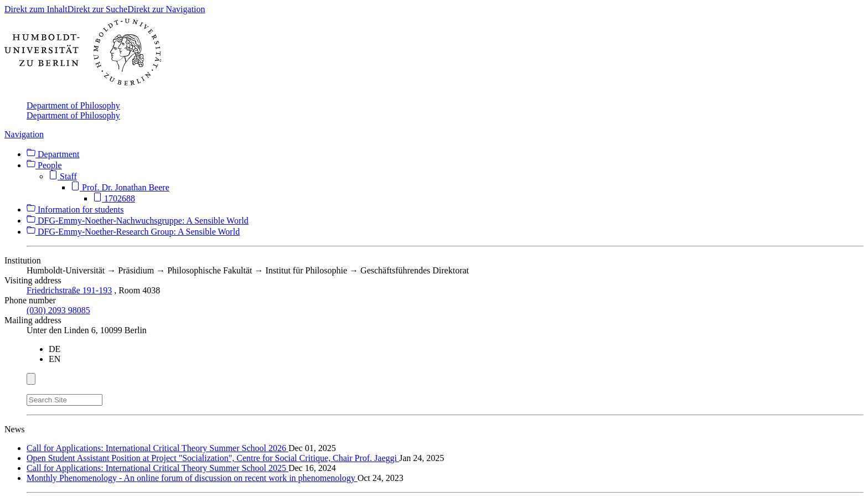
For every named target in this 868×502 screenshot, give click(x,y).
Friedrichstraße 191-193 (69, 290)
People (44, 165)
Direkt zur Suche (97, 9)
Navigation (24, 134)
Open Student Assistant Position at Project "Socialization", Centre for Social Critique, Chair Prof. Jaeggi (213, 458)
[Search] (109, 398)
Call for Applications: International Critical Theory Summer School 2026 (157, 448)
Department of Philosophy (73, 105)
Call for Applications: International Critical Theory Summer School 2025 (157, 468)
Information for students (75, 209)
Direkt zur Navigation (166, 9)
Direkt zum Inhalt (36, 9)
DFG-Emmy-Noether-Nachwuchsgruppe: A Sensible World (138, 221)
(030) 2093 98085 (58, 310)
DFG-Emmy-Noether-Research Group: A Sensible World (133, 232)
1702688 (114, 198)
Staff (63, 176)
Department (53, 154)
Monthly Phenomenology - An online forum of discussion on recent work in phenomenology (192, 478)
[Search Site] (64, 400)
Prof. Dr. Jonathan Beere (120, 187)
